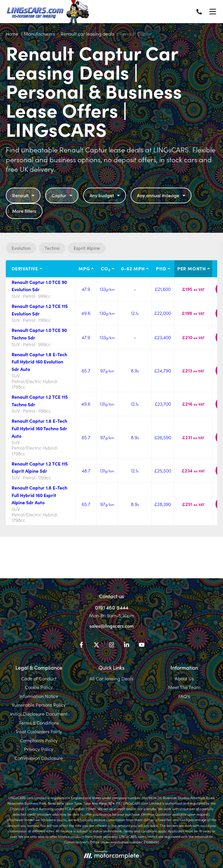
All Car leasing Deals (111, 678)
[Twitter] (96, 646)
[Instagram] (111, 646)
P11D (161, 268)
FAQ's (184, 696)
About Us (184, 678)
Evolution (21, 248)
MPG (84, 268)
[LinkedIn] (127, 646)
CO (105, 269)
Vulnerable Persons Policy (39, 705)
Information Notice (39, 696)
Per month (192, 268)
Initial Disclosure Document (39, 714)
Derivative (25, 268)
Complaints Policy (39, 740)
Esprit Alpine (87, 248)
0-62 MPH (133, 268)
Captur (63, 195)
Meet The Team (184, 687)
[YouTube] (142, 646)
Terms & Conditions (39, 723)
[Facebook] (81, 646)
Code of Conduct (39, 678)
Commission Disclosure (39, 758)
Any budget (105, 195)
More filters (24, 211)
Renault (24, 195)
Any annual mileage (162, 195)
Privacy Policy (39, 749)
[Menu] (213, 12)
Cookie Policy (39, 687)
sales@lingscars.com (112, 626)
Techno (52, 248)
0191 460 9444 (112, 607)
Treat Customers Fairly (39, 731)
